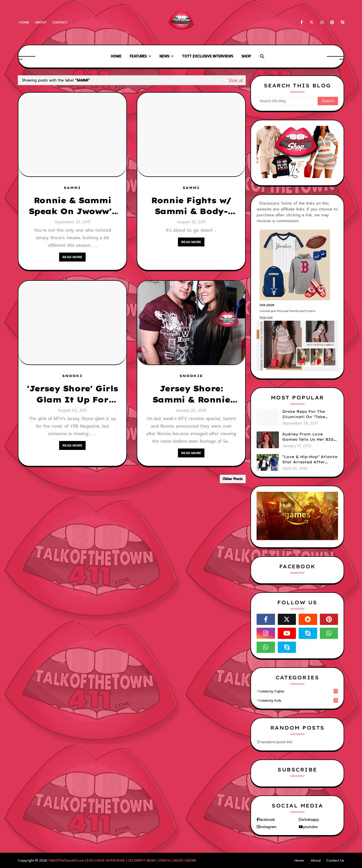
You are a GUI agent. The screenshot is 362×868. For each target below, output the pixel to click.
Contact (60, 22)
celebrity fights (298, 691)
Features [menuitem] (138, 56)
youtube (310, 827)
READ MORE (72, 257)
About (41, 22)
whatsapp (310, 820)
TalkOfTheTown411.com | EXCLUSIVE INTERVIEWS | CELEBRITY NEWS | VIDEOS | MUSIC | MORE (122, 860)
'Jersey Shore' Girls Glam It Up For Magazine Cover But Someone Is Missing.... (72, 394)
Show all (236, 80)
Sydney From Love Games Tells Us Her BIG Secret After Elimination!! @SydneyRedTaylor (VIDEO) (308, 437)
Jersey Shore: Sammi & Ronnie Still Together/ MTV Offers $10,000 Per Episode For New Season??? (191, 394)
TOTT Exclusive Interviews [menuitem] (208, 56)
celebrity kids (298, 701)
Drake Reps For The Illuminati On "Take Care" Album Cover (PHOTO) (304, 414)
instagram (268, 827)
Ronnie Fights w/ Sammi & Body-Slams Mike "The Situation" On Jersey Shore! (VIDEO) (191, 206)
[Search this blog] (287, 101)
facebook (267, 820)
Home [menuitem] (116, 56)
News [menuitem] (164, 56)
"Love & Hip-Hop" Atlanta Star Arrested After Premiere (310, 460)
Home (24, 22)
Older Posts (233, 479)
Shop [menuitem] (246, 56)
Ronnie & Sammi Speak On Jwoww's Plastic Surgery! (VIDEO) (73, 206)
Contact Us (335, 860)
